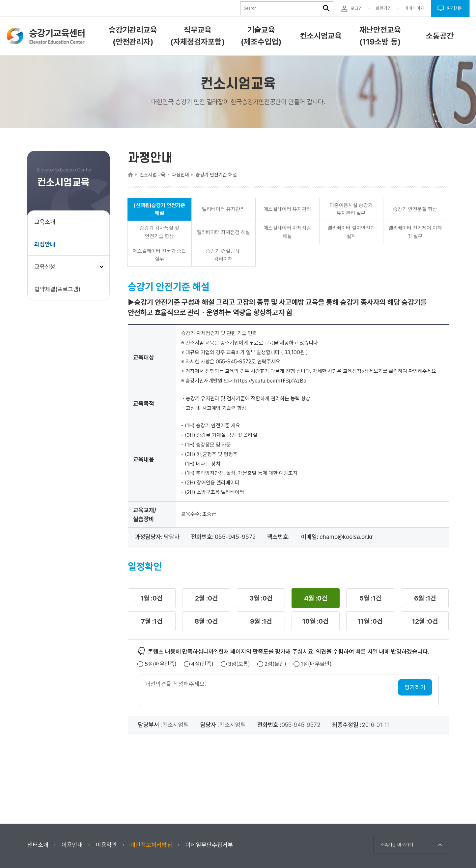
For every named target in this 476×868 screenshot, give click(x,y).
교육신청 (47, 270)
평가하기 (415, 687)
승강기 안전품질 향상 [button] (415, 209)
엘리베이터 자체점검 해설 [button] (223, 232)
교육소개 (45, 222)
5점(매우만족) (161, 664)
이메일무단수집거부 (209, 845)
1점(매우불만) (316, 664)
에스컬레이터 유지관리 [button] (287, 209)
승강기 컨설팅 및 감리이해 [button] (223, 255)
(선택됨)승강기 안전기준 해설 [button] (159, 209)
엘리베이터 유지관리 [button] (223, 209)
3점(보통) (239, 664)
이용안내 (72, 845)
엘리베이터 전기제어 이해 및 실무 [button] (415, 232)
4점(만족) (202, 664)
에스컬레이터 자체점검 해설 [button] (287, 232)
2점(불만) (275, 664)
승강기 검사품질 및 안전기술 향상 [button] (159, 232)
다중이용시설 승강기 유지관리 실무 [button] (351, 209)
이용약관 (106, 845)
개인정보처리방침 (151, 845)
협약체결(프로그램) (57, 289)
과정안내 (45, 244)
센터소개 (38, 845)
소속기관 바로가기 (397, 845)
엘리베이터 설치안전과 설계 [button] (351, 232)
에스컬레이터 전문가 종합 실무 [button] (159, 255)
